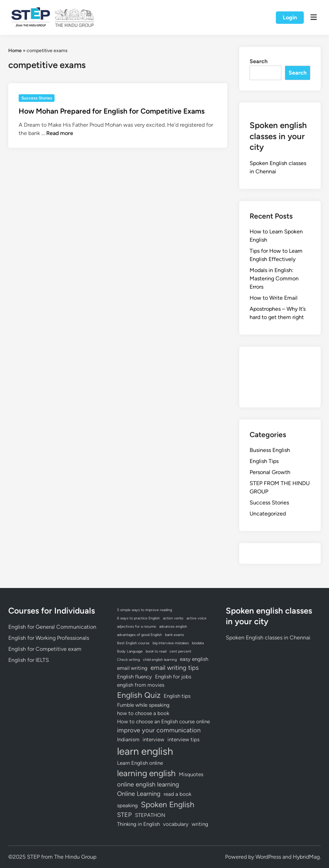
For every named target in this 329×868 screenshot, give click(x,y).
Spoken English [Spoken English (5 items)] (168, 804)
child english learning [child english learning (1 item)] (160, 660)
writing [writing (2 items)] (200, 824)
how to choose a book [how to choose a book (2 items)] (143, 713)
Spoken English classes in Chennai (268, 638)
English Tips (264, 461)
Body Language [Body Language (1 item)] (130, 651)
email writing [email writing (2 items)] (132, 668)
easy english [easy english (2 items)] (194, 659)
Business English (270, 450)
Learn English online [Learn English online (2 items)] (140, 763)
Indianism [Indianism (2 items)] (128, 740)
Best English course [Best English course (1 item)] (133, 643)
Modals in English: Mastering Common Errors (274, 278)
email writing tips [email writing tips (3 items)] (175, 668)
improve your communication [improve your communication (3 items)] (159, 730)
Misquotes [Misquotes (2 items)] (191, 774)
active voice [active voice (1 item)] (196, 618)
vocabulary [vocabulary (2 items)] (176, 824)
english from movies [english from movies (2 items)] (141, 685)
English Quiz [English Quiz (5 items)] (139, 695)
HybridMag (306, 857)
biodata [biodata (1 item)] (198, 643)
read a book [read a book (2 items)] (177, 794)
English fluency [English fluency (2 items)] (134, 677)
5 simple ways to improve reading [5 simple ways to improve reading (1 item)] (144, 610)
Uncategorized (268, 514)
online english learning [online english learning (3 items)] (148, 784)
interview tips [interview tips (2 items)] (183, 740)
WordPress (268, 857)
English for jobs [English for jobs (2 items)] (173, 677)
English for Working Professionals (49, 638)
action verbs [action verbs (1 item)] (173, 618)
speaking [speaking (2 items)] (127, 806)
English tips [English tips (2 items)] (177, 696)
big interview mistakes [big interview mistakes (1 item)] (171, 643)
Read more (60, 133)
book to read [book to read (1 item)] (156, 651)
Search (259, 61)
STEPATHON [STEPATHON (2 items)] (150, 815)
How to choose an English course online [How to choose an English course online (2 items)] (163, 722)
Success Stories (37, 98)
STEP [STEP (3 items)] (124, 815)
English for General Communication (52, 627)
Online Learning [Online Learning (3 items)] (139, 794)
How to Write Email (274, 298)
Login (290, 17)
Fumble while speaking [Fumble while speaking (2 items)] (143, 705)
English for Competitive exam (45, 649)
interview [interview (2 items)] (153, 740)
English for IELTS (29, 660)
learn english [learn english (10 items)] (145, 751)
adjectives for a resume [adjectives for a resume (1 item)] (137, 626)
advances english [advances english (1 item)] (173, 626)
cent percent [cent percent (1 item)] (180, 651)
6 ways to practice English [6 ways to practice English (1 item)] (138, 618)
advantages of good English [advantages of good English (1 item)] (139, 635)
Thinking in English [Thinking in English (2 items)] (138, 824)
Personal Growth (270, 472)
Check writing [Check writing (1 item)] (128, 660)
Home (15, 51)
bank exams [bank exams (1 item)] (175, 635)
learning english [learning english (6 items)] (146, 773)
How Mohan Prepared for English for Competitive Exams (112, 111)
